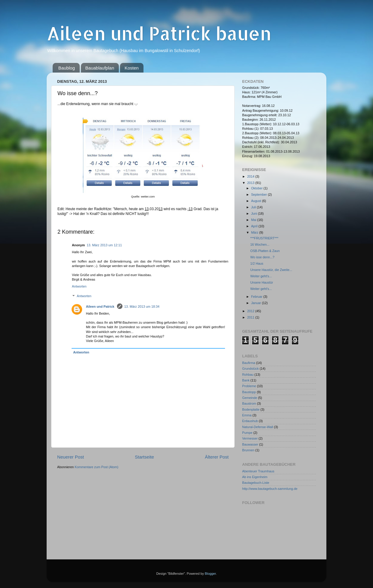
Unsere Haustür (262, 282)
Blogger (210, 574)
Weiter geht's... (261, 276)
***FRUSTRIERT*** (264, 238)
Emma (247, 415)
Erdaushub (250, 421)
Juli (254, 207)
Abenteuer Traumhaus (258, 471)
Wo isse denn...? (262, 257)
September (260, 194)
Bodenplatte (251, 409)
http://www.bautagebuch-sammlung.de (270, 489)
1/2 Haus (257, 263)
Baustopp (249, 392)
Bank (246, 380)
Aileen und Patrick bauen (159, 33)
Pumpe (247, 433)
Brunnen (248, 450)
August (257, 201)
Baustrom (249, 403)
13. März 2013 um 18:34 (142, 306)
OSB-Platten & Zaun (265, 251)
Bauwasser (250, 444)
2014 (251, 176)
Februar (257, 297)
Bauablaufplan (100, 68)
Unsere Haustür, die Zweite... (271, 270)
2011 (251, 317)
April (255, 226)
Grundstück (250, 369)
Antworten (79, 286)
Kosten (132, 68)
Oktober (257, 188)
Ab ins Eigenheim (255, 477)
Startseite (144, 457)
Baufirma (249, 363)
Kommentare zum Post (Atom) (96, 467)
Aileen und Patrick (101, 306)
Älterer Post (217, 457)
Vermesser (250, 438)
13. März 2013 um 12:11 (104, 245)
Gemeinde (250, 398)
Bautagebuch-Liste (256, 483)
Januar (257, 303)
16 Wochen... (260, 244)
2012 (251, 311)
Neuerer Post (71, 457)
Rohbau (248, 375)
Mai (254, 220)
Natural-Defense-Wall (258, 427)
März (255, 232)
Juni (255, 213)
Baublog (67, 68)
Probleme (249, 386)
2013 (251, 183)
